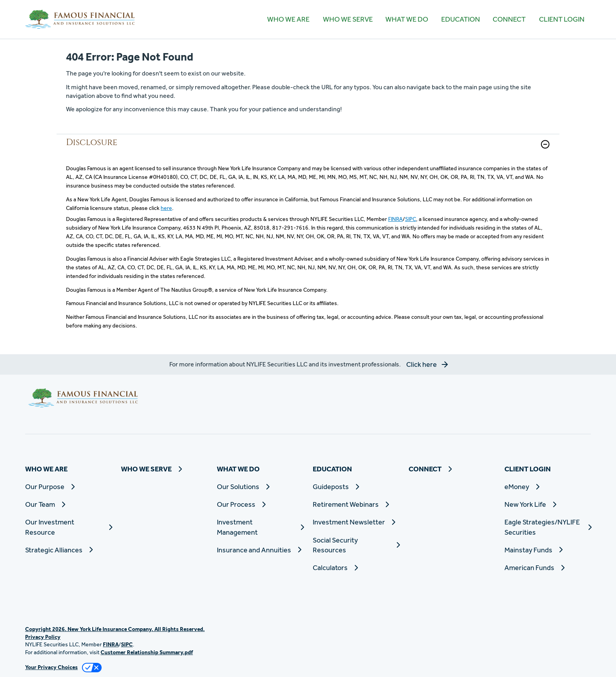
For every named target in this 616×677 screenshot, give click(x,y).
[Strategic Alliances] (68, 550)
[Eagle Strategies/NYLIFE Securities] (548, 527)
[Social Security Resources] (356, 545)
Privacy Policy (43, 637)
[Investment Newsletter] (356, 522)
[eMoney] (548, 487)
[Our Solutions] (260, 487)
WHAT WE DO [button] (407, 19)
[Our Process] (260, 504)
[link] (308, 149)
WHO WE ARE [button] (288, 19)
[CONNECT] (509, 19)
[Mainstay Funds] (548, 550)
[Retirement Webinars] (356, 504)
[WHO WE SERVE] (347, 19)
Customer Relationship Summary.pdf (147, 652)
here (166, 208)
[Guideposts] (356, 487)
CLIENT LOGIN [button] (562, 19)
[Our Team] (68, 504)
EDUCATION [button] (461, 19)
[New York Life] (548, 504)
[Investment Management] (260, 527)
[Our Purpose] (68, 487)
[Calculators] (356, 568)
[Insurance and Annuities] (260, 550)
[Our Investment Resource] (68, 527)
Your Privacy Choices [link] (51, 667)
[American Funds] (548, 568)
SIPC (411, 219)
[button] (545, 144)
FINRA (395, 219)
